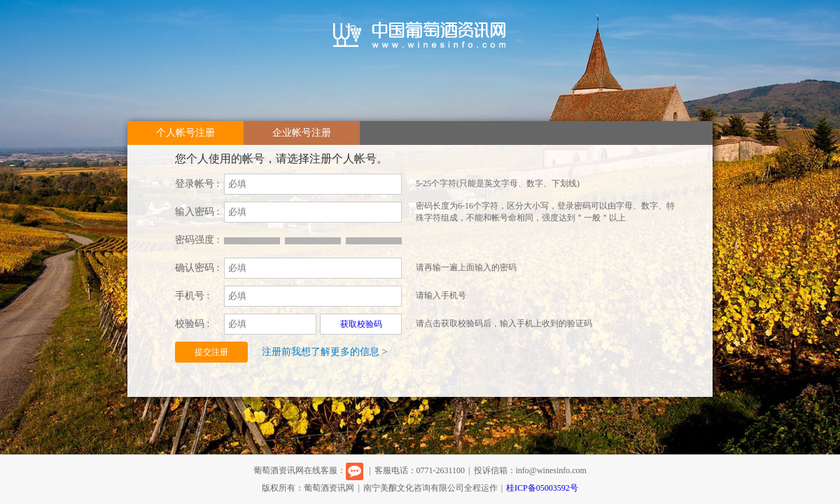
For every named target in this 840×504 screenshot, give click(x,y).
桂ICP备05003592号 (542, 488)
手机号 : (192, 296)
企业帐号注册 (302, 133)
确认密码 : (197, 268)
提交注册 (211, 352)
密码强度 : (197, 240)
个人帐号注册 (185, 133)
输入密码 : (197, 212)
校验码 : (192, 324)
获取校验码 (361, 324)
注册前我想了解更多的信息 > (324, 352)
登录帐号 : (197, 184)
